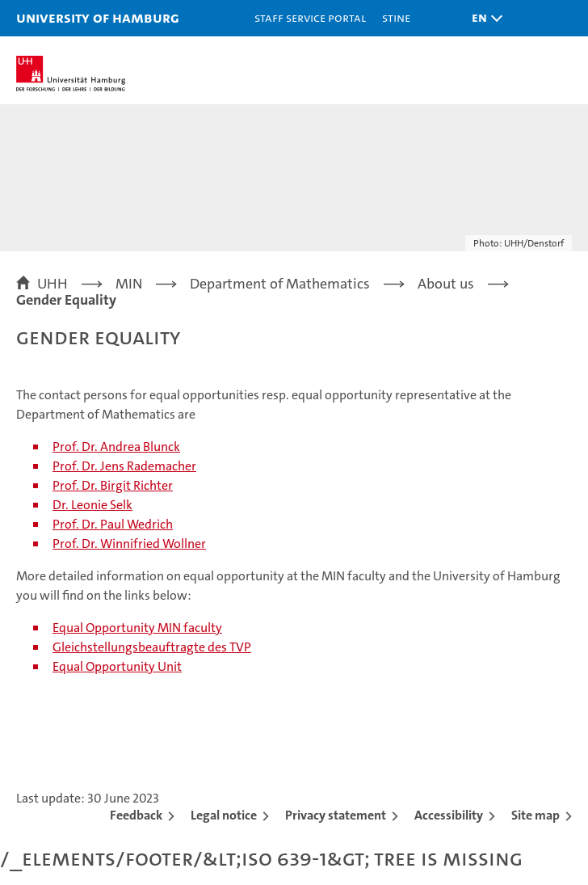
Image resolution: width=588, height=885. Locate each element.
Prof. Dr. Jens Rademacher (124, 466)
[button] (483, 18)
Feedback (136, 815)
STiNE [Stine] (396, 17)
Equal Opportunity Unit (117, 666)
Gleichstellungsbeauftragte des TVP (152, 647)
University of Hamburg (98, 17)
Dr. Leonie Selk (92, 505)
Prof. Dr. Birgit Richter (113, 485)
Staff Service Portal (310, 17)
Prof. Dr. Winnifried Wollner (129, 544)
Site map (535, 815)
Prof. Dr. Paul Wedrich (113, 524)
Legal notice (224, 815)
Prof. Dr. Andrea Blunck (116, 447)
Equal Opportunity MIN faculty (137, 628)
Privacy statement (336, 815)
